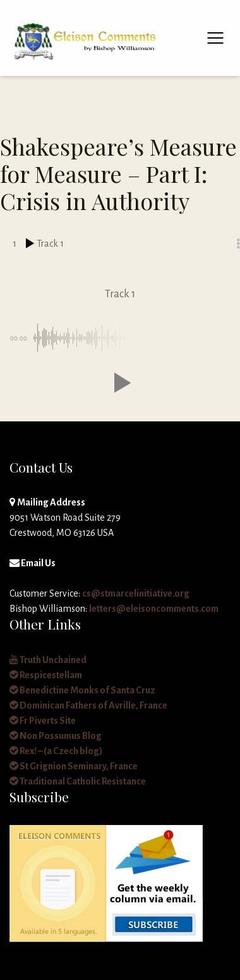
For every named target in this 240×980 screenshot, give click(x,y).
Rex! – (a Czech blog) (56, 751)
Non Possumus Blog (56, 736)
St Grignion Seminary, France (74, 766)
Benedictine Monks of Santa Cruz (82, 690)
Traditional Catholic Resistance (78, 781)
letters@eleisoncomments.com (154, 609)
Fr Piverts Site (43, 721)
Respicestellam (46, 675)
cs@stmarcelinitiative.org (136, 593)
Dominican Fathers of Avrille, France (88, 705)
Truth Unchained (48, 660)
